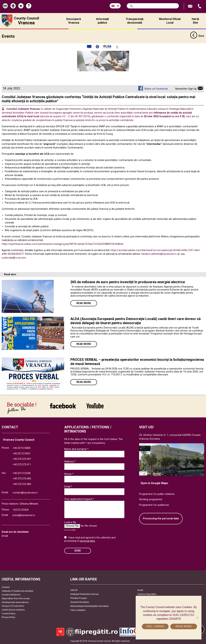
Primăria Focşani (79, 598)
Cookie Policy (8, 614)
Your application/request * (79, 499)
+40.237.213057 (22, 454)
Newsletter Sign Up (186, 89)
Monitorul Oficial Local (170, 21)
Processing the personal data (161, 519)
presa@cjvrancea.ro (24, 515)
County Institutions (11, 595)
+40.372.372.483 (22, 479)
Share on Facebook (156, 89)
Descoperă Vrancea (74, 21)
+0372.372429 (21, 510)
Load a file (70, 522)
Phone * (69, 474)
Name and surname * (76, 449)
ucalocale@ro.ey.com (14, 258)
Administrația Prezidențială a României (89, 606)
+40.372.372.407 (22, 459)
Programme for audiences (154, 505)
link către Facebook (63, 406)
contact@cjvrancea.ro (25, 493)
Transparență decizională (135, 21)
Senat (140, 590)
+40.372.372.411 (22, 465)
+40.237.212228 (22, 473)
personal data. (87, 541)
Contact (6, 587)
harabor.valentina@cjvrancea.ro (159, 254)
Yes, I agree (155, 626)
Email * (68, 487)
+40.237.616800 (22, 448)
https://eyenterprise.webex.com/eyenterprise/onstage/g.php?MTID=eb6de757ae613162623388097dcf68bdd (62, 244)
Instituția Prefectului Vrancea (84, 594)
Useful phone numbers (13, 610)
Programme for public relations (157, 494)
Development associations (15, 602)
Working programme (151, 499)
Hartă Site (195, 21)
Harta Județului (78, 610)
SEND (78, 551)
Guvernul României (80, 602)
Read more (84, 303)
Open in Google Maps (154, 483)
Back (197, 36)
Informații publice (102, 21)
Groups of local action (13, 606)
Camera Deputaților (147, 594)
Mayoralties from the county (16, 598)
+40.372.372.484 (22, 484)
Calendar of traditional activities (17, 591)
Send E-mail (191, 6)
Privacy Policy (8, 617)
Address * (70, 462)
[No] (197, 618)
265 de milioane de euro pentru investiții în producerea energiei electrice (128, 282)
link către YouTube (95, 406)
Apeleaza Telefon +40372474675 (200, 6)
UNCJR (74, 590)
